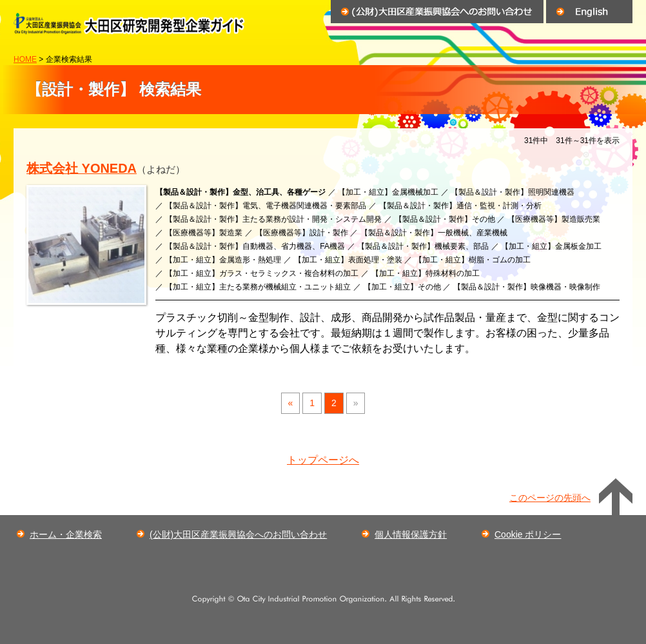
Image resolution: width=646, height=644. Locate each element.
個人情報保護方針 (411, 534)
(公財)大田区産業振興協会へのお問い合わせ (238, 534)
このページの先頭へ (550, 498)
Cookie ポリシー (528, 534)
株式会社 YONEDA (82, 168)
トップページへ (323, 460)
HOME (25, 59)
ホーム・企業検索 (66, 534)
